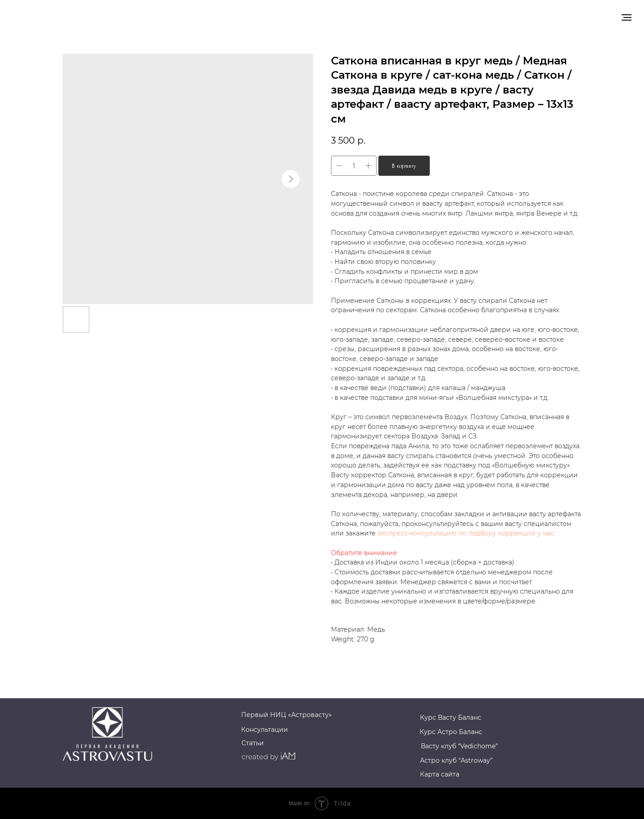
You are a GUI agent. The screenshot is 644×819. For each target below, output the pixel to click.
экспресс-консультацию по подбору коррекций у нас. (466, 533)
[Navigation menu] (627, 17)
